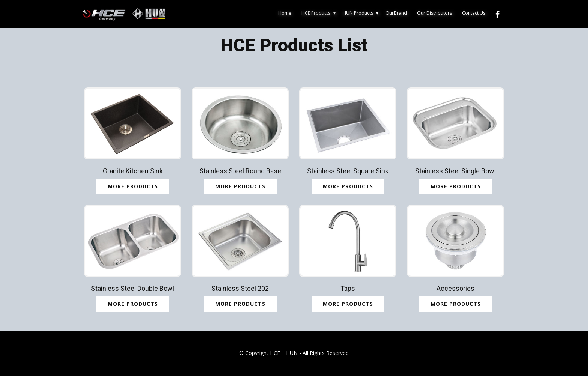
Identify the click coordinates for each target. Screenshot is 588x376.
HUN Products (358, 13)
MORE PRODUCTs (240, 186)
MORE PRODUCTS (348, 186)
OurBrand (396, 13)
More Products (133, 186)
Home (285, 13)
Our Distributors (434, 13)
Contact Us (474, 13)
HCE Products (316, 13)
